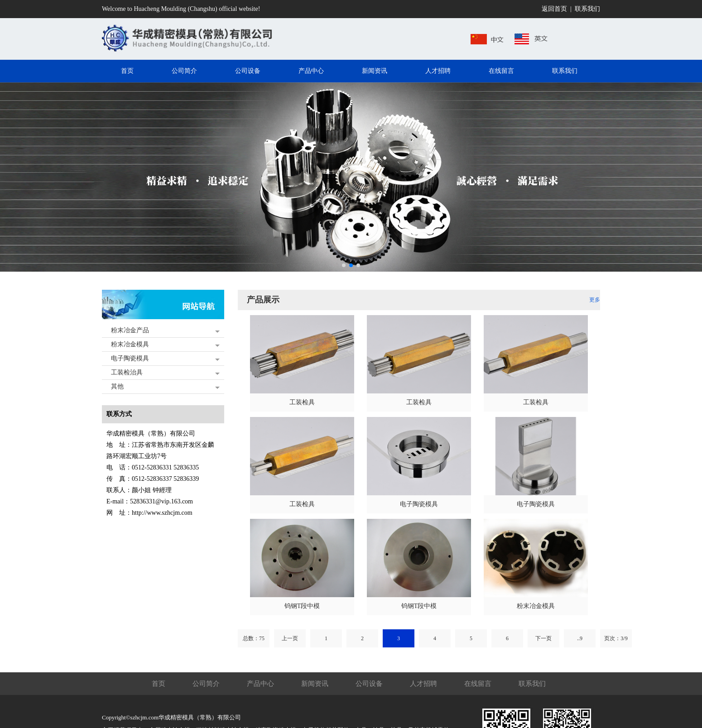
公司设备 (369, 684)
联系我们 (587, 9)
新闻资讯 (315, 684)
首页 (159, 684)
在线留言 (478, 684)
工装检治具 (127, 372)
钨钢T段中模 (302, 606)
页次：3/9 (616, 638)
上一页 (290, 638)
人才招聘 (423, 684)
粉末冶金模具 (130, 344)
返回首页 (554, 9)
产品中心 (260, 684)
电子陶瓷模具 (130, 358)
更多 (595, 300)
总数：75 (254, 638)
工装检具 (302, 402)
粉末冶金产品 (130, 330)
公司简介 (206, 684)
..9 (580, 638)
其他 (117, 386)
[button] (344, 265)
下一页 (543, 638)
